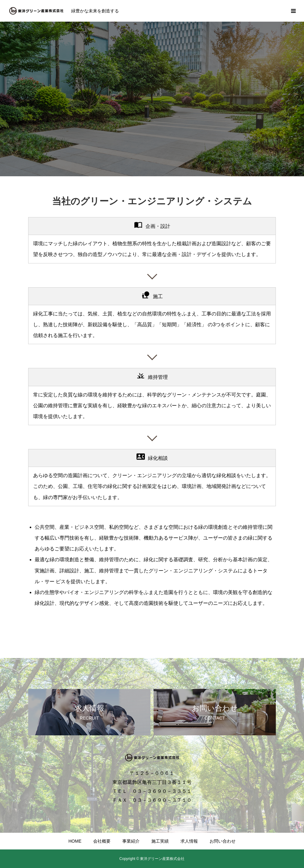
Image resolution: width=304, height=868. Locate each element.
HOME (75, 841)
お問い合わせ (223, 841)
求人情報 (189, 841)
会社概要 (102, 841)
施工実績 (160, 841)
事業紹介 (131, 841)
